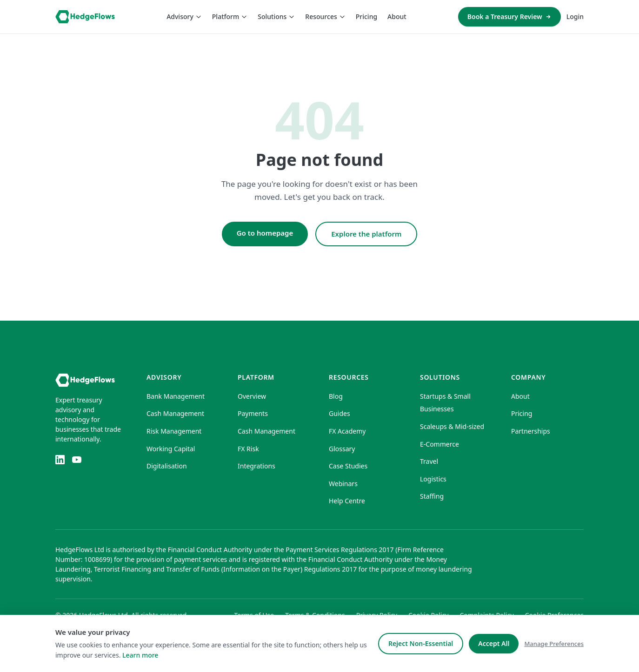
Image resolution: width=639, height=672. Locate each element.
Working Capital (171, 449)
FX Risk (248, 449)
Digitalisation (167, 466)
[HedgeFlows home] (85, 17)
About (397, 16)
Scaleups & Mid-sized (452, 426)
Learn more (140, 655)
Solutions (276, 16)
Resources (325, 16)
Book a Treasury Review (509, 16)
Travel (429, 461)
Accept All (494, 643)
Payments (253, 413)
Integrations (256, 466)
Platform (230, 16)
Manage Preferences (554, 644)
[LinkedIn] (60, 460)
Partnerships (531, 431)
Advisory (184, 16)
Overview (252, 396)
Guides (339, 413)
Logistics (433, 479)
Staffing (432, 496)
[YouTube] (77, 460)
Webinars (343, 484)
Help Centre (347, 501)
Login (575, 16)
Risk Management (174, 431)
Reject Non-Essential (421, 643)
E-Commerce (439, 444)
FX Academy (347, 431)
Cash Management (175, 413)
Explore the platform (366, 234)
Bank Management (176, 396)
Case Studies (348, 466)
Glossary (342, 449)
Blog (336, 396)
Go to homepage (265, 233)
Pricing (366, 16)
